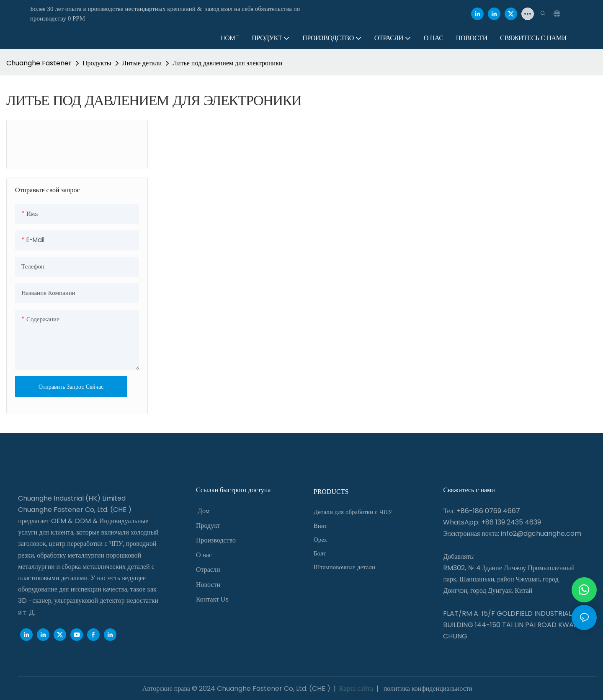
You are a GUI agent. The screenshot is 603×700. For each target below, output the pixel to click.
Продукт (208, 526)
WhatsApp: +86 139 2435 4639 (492, 522)
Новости (208, 585)
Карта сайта (356, 688)
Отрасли (208, 570)
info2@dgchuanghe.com (541, 533)
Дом (204, 511)
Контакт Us (212, 599)
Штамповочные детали (344, 567)
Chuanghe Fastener (39, 63)
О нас (204, 555)
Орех (320, 540)
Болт (320, 553)
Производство (216, 540)
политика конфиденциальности (427, 688)
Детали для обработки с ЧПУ (353, 512)
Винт (321, 526)
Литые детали (142, 63)
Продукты (97, 63)
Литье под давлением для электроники (227, 63)
